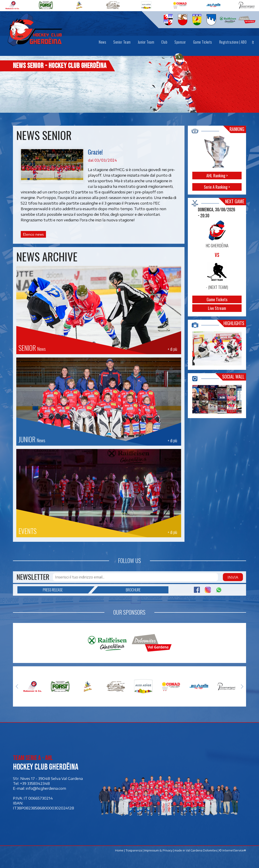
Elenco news (33, 234)
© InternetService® (233, 850)
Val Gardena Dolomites (201, 850)
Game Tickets (217, 299)
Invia (233, 577)
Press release (65, 590)
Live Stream (217, 308)
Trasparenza (134, 850)
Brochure (119, 590)
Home (119, 850)
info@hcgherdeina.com (46, 788)
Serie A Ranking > (217, 187)
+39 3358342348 (35, 783)
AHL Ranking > (217, 176)
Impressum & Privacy (158, 850)
